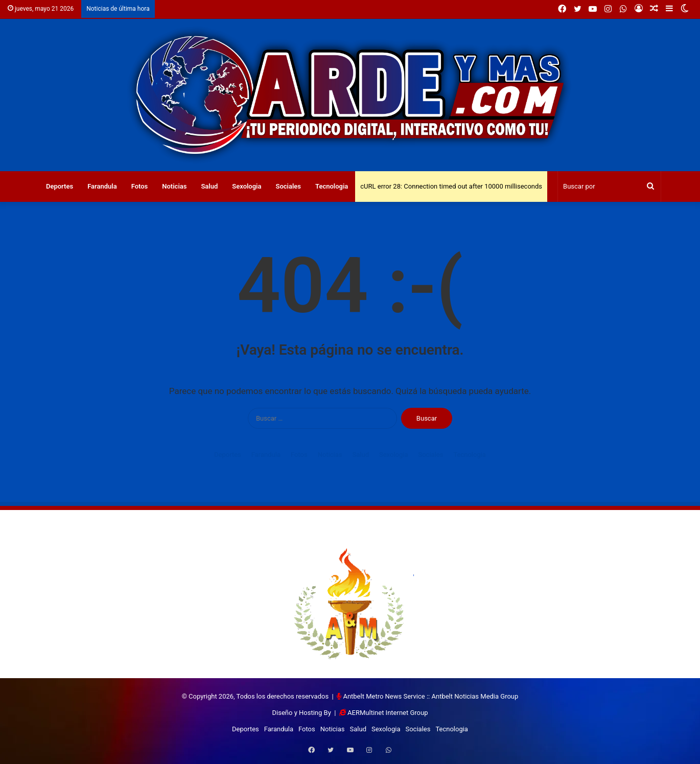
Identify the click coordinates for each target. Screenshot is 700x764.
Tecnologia (332, 186)
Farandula (102, 186)
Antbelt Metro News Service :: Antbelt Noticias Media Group (430, 696)
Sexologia (247, 186)
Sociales (288, 186)
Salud (209, 186)
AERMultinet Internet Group (388, 713)
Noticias (174, 186)
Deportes (60, 186)
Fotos (140, 186)
